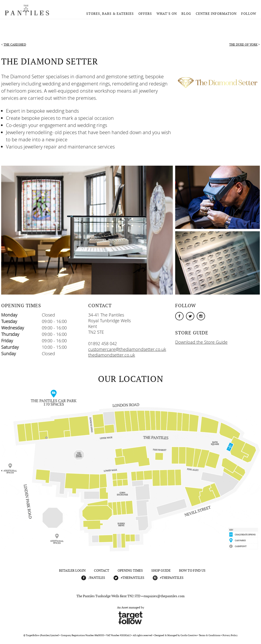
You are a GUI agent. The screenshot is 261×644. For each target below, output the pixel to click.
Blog (186, 14)
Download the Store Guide (201, 342)
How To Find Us (192, 570)
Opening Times (130, 570)
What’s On (167, 14)
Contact (102, 570)
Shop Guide (161, 570)
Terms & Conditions (210, 635)
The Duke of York (243, 45)
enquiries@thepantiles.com (164, 596)
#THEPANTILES (133, 578)
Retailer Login (72, 570)
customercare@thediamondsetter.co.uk (127, 349)
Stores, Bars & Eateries (110, 14)
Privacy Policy (230, 635)
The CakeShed (15, 45)
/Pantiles (97, 578)
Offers (145, 14)
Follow (249, 14)
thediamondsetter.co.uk (112, 355)
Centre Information (216, 14)
